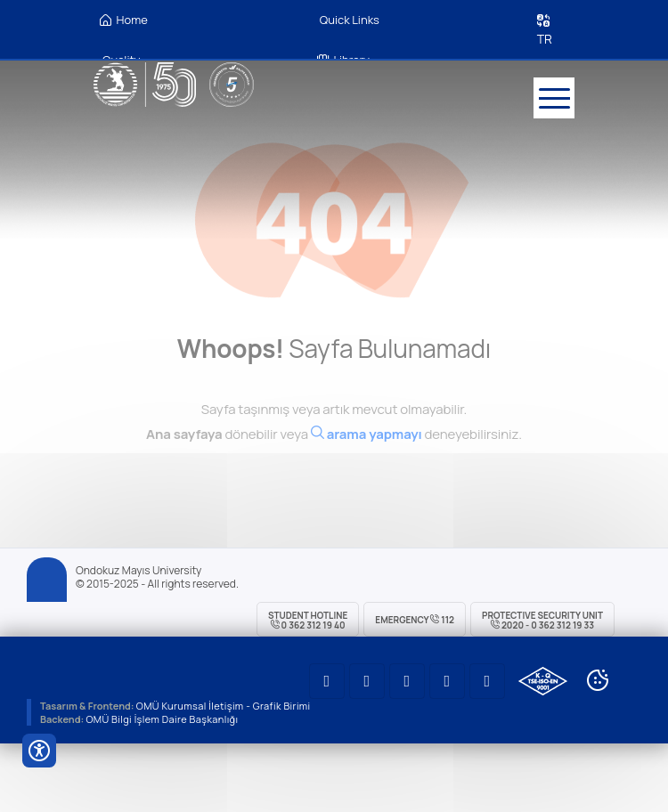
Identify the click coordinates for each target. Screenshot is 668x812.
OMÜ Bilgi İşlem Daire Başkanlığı (162, 719)
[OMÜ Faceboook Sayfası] (487, 681)
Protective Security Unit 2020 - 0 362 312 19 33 (542, 620)
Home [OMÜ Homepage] (124, 20)
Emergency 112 (415, 620)
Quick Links (350, 20)
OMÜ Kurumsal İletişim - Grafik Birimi (224, 706)
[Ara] (367, 443)
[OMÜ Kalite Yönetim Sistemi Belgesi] (543, 681)
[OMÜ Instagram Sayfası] (407, 681)
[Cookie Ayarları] (598, 680)
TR (545, 39)
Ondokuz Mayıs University (138, 571)
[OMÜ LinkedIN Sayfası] (367, 681)
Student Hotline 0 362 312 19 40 (308, 620)
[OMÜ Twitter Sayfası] (447, 681)
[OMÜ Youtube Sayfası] (327, 681)
